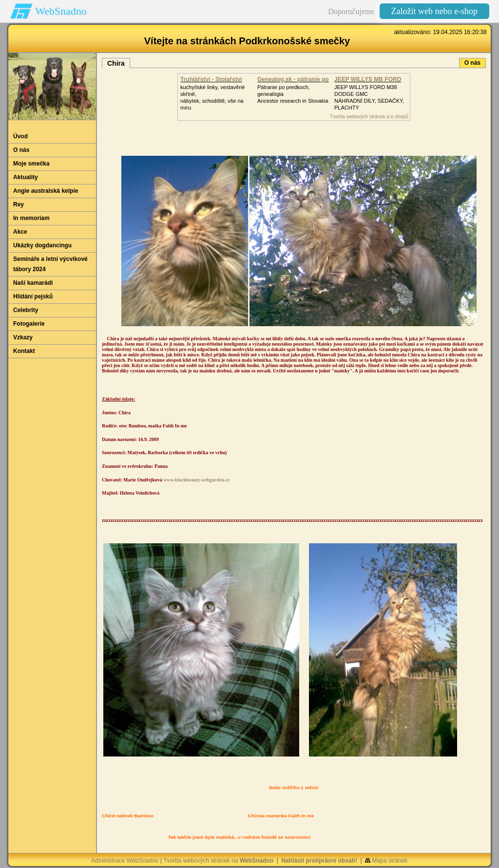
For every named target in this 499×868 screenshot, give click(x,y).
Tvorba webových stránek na (218, 861)
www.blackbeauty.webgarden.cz (196, 480)
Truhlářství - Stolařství (211, 79)
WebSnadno (61, 11)
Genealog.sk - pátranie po (293, 79)
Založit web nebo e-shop (434, 11)
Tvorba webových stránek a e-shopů (369, 117)
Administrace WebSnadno (125, 861)
